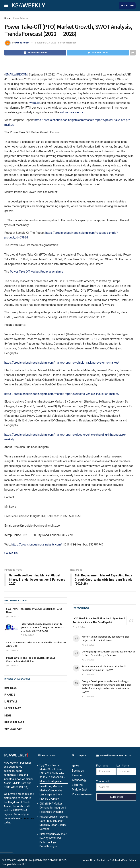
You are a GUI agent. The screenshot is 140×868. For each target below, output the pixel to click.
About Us (88, 860)
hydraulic (34, 103)
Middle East (13, 708)
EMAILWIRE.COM (16, 74)
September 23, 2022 (45, 43)
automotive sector (71, 112)
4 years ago (13, 666)
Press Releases (82, 794)
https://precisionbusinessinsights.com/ (37, 545)
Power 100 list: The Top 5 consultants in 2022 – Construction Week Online (31, 659)
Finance (10, 695)
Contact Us (103, 860)
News (8, 716)
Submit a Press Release (125, 860)
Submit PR (127, 6)
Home (7, 18)
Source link (11, 553)
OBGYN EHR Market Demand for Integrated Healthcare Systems (53, 808)
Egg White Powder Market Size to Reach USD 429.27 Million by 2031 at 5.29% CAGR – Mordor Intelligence (52, 773)
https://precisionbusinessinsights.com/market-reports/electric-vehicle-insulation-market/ (62, 394)
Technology (13, 729)
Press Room (22, 43)
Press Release (21, 18)
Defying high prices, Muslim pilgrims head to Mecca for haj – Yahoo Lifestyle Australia (108, 653)
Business (11, 688)
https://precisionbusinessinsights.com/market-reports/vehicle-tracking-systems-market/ (62, 363)
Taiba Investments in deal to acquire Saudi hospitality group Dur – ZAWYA (104, 668)
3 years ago (13, 617)
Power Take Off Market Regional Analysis (36, 272)
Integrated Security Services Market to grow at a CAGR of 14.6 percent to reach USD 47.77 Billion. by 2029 (42, 627)
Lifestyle (11, 702)
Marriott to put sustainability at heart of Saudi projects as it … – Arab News (105, 638)
